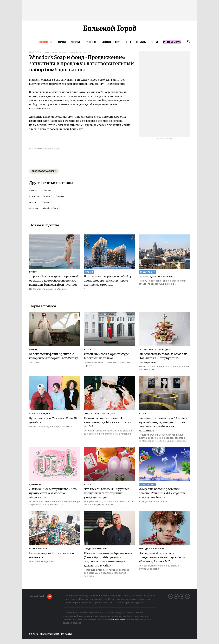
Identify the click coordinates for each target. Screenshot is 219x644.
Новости (35, 52)
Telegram (184, 596)
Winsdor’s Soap (51, 149)
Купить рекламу (164, 139)
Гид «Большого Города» (154, 350)
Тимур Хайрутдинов (54, 53)
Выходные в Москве (152, 549)
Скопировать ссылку (44, 171)
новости (47, 190)
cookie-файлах (119, 620)
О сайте (33, 634)
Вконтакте (173, 596)
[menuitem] (45, 42)
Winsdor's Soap (50, 208)
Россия (46, 202)
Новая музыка (38, 549)
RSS (190, 596)
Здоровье (35, 485)
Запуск (46, 196)
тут (81, 129)
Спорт (33, 272)
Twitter (178, 596)
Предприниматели (96, 549)
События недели (40, 414)
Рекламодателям (50, 634)
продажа (60, 196)
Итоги (33, 350)
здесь (33, 129)
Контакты (67, 634)
